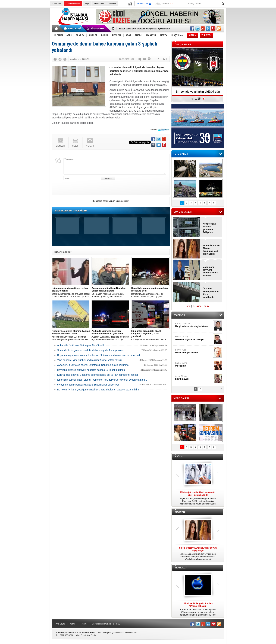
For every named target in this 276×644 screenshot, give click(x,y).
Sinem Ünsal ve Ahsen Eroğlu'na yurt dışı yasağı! (211, 250)
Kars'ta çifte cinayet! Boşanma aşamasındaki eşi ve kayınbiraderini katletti (98, 375)
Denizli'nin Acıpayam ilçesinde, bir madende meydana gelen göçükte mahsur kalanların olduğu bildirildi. (150, 292)
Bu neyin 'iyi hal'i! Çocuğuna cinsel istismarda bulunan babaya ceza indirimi (98, 390)
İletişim (83, 624)
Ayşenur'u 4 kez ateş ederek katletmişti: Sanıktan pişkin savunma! (93, 365)
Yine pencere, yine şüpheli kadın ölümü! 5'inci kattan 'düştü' (90, 360)
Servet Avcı (194, 351)
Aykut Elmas (194, 378)
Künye (73, 624)
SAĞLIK (179, 457)
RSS (118, 624)
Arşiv (87, 4)
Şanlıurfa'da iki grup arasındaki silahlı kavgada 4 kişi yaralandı (91, 350)
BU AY (206, 306)
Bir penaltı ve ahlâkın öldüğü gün (198, 92)
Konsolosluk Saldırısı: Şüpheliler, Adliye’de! (209, 228)
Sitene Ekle (99, 4)
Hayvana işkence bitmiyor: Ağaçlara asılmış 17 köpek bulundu (91, 370)
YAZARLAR (179, 315)
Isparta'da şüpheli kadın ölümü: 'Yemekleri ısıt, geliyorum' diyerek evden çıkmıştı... (102, 380)
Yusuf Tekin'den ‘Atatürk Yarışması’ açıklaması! (144, 29)
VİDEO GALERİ (181, 398)
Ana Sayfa (57, 4)
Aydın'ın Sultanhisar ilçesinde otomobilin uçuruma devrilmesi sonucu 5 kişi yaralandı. (111, 335)
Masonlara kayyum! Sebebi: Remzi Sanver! (210, 271)
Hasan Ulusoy (194, 338)
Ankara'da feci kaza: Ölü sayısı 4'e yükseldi (81, 345)
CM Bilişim (92, 635)
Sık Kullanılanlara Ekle (101, 624)
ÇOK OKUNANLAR (183, 212)
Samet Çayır (194, 365)
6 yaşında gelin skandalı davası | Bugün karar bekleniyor (88, 385)
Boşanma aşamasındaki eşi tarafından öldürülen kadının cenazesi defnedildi (99, 355)
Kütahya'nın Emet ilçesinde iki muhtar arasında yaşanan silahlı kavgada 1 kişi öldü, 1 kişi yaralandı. (150, 335)
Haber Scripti (81, 635)
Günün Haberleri (73, 4)
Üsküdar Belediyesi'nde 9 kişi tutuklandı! (211, 293)
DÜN (189, 306)
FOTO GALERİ (181, 154)
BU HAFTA (197, 306)
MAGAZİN (180, 512)
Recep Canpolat (194, 325)
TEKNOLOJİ (181, 568)
